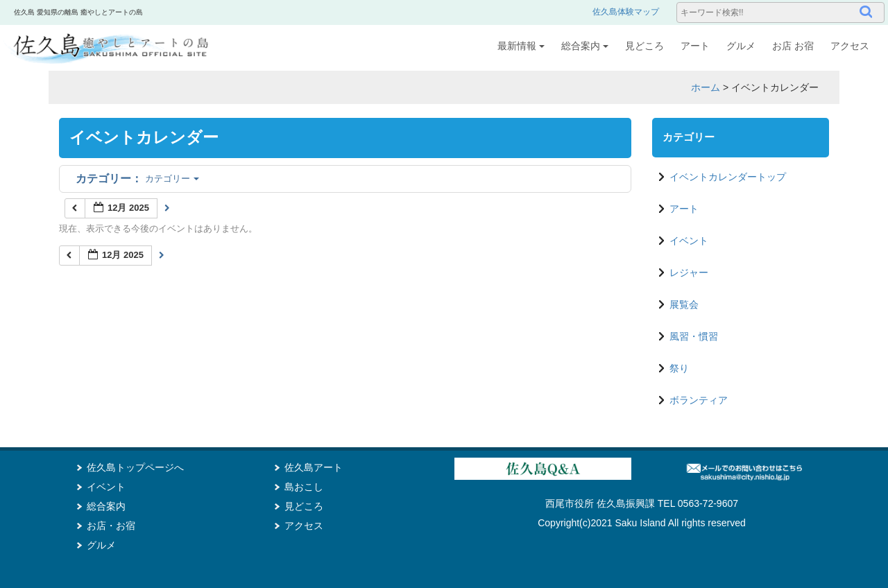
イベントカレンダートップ (728, 177)
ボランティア (699, 400)
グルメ (741, 46)
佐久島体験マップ (626, 12)
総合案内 (585, 46)
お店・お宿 (111, 526)
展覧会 (684, 304)
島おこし (304, 487)
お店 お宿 (793, 46)
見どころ (644, 46)
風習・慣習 (694, 336)
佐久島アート (314, 467)
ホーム (706, 87)
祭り (679, 368)
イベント (689, 241)
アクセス (850, 46)
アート (695, 46)
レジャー (689, 273)
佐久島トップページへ (135, 467)
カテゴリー (137, 179)
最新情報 (521, 46)
